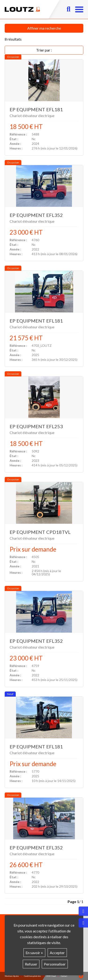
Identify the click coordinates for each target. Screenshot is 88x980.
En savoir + (34, 953)
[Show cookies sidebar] (81, 976)
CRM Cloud (51, 976)
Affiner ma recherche (44, 28)
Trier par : (44, 50)
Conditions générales (32, 976)
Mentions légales (12, 976)
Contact (64, 976)
